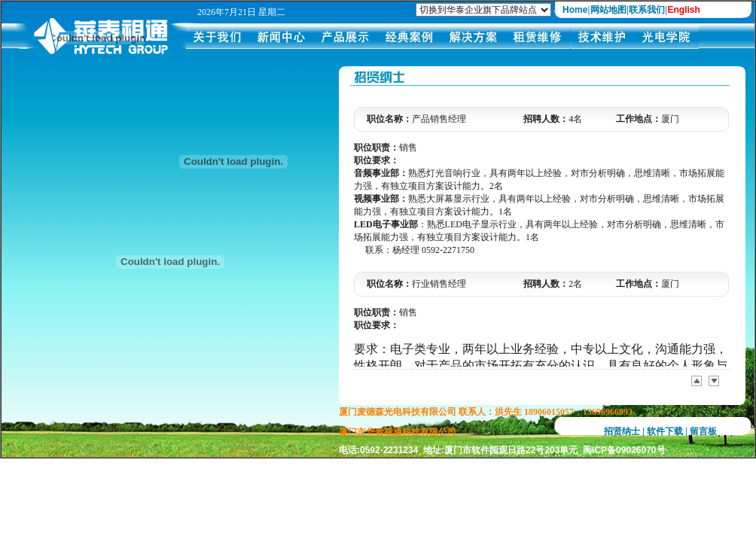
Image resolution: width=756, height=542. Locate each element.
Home (575, 10)
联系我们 (647, 10)
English (683, 10)
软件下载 (665, 431)
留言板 (703, 431)
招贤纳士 (622, 431)
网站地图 (608, 10)
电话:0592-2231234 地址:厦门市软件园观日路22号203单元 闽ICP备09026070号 (502, 450)
